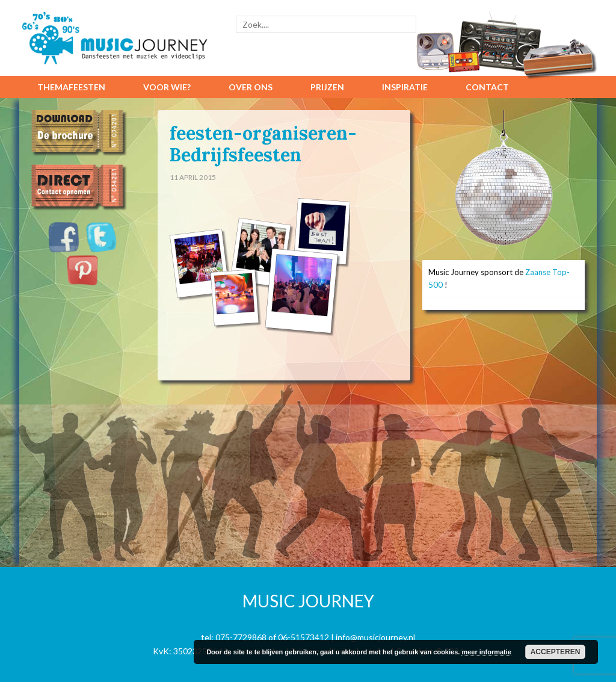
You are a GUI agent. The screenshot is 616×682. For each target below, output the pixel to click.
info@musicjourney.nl (375, 637)
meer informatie (486, 652)
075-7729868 (241, 637)
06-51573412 (303, 637)
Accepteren (556, 652)
